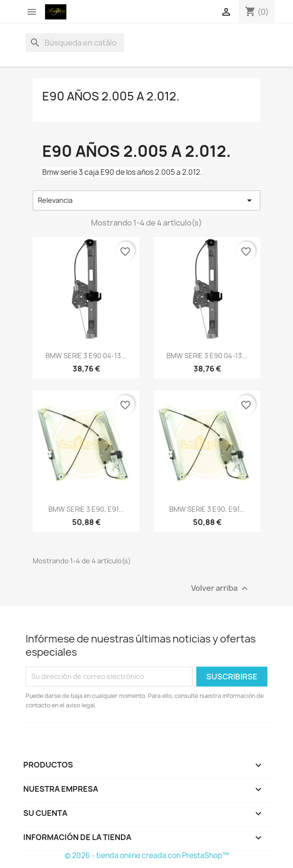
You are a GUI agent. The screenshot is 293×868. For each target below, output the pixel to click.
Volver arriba (221, 588)
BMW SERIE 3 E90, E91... (86, 509)
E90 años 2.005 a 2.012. (111, 96)
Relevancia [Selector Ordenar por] (146, 200)
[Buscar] (75, 43)
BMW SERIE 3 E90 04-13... (86, 356)
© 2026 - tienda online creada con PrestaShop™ (147, 855)
